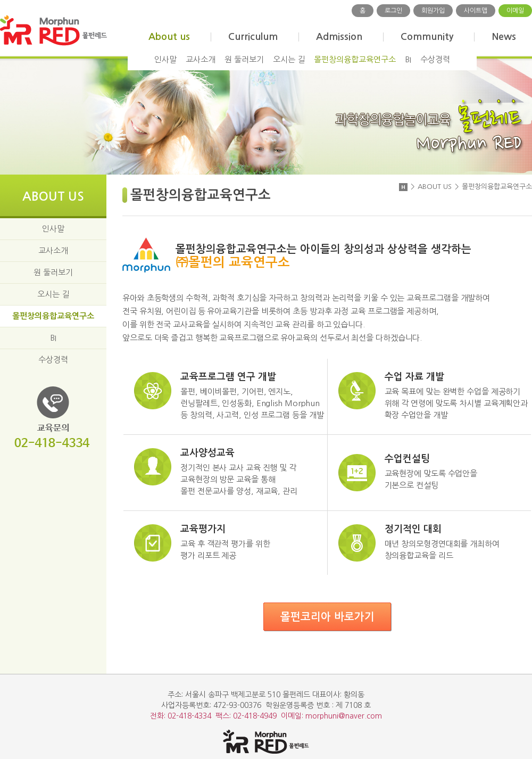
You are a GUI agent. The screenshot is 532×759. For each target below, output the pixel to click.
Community (427, 37)
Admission (339, 37)
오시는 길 (289, 59)
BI (408, 59)
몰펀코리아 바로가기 (327, 617)
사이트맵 (476, 11)
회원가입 (433, 11)
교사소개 (201, 59)
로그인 (393, 11)
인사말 (165, 59)
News (504, 37)
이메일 (515, 11)
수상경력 (435, 59)
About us (169, 37)
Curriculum (253, 37)
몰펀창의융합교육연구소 (355, 59)
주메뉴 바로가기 (0, 0)
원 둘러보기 (244, 59)
